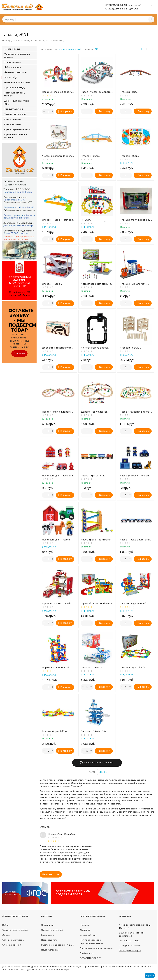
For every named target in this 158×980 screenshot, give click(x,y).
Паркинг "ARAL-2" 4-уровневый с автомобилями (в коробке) (96, 732)
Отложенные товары (13, 940)
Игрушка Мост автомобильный (129, 92)
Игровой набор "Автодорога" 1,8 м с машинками (93, 156)
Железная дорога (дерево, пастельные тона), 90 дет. (58, 156)
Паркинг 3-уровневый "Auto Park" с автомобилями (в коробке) (136, 604)
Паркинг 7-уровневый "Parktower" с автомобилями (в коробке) (58, 668)
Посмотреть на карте (130, 950)
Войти (5, 925)
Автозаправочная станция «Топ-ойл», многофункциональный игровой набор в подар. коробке (96, 284)
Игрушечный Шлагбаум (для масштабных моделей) (135, 284)
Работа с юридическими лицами (58, 945)
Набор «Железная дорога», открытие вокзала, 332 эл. (96, 92)
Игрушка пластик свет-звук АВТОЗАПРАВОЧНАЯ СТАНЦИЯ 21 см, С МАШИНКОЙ (136, 220)
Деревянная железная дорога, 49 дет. (94, 412)
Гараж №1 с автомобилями (96, 604)
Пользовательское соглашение (96, 948)
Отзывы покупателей (52, 930)
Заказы (6, 935)
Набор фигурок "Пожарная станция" (58, 476)
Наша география (50, 950)
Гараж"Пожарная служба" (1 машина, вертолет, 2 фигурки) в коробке (57, 604)
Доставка (85, 930)
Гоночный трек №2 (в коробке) (55, 732)
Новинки (84, 925)
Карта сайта (48, 935)
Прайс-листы (87, 953)
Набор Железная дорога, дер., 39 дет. (57, 412)
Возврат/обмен (88, 935)
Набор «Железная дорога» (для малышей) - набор (57, 92)
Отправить (19, 353)
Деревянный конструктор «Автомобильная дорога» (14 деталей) (58, 348)
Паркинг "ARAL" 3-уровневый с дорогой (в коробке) (95, 668)
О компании (47, 925)
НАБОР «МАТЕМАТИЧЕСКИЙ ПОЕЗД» (93, 220)
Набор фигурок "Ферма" (56, 540)
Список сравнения (12, 945)
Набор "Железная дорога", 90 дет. (135, 412)
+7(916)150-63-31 (116, 9)
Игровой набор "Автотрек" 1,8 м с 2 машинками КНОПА (58, 220)
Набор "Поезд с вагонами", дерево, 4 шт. (135, 540)
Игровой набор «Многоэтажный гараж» (56, 284)
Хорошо (150, 975)
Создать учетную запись (15, 930)
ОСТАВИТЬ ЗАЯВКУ (90, 958)
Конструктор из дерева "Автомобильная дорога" (95, 348)
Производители (49, 940)
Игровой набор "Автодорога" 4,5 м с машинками (132, 156)
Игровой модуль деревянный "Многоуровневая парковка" (130, 348)
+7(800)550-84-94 (116, 5)
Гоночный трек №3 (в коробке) (132, 668)
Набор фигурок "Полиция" (135, 476)
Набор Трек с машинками (96, 540)
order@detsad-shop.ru (130, 946)
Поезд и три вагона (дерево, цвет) (92, 476)
